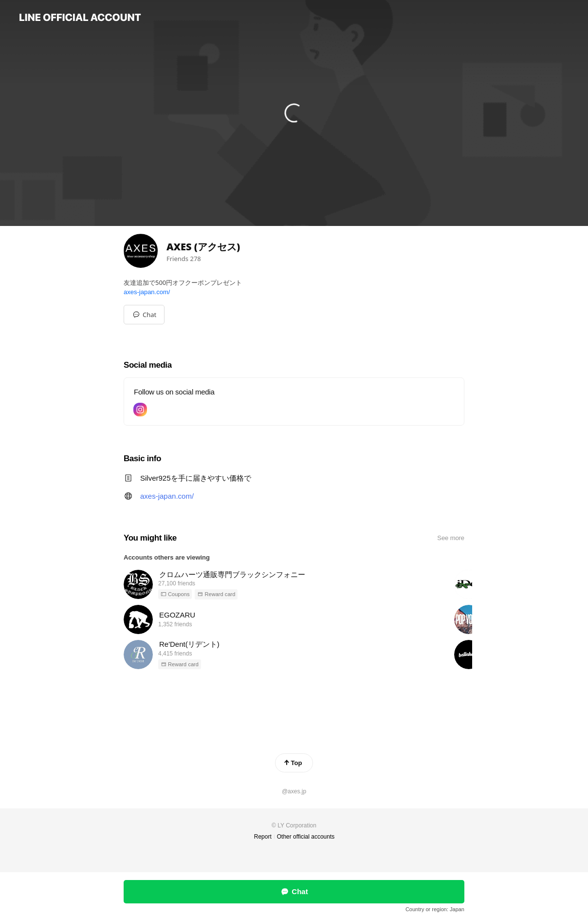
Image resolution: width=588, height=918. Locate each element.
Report (263, 837)
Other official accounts (306, 837)
